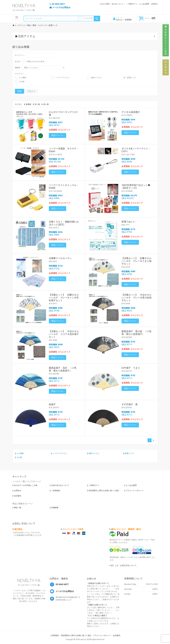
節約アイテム (96, 78)
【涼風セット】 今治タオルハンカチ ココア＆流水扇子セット (64, 334)
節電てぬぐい (128, 222)
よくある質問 (144, 4)
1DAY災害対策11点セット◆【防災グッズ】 (136, 186)
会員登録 (128, 19)
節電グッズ (131, 78)
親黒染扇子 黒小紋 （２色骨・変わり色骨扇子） (136, 333)
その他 (22, 82)
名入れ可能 (88, 18)
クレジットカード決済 (73, 529)
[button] (85, 36)
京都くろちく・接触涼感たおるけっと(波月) (64, 223)
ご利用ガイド (132, 4)
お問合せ (154, 4)
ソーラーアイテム (62, 78)
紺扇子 (52, 404)
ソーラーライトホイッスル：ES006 (64, 186)
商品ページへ (58, 135)
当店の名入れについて (60, 485)
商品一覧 (18, 508)
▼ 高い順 (45, 104)
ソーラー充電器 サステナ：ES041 (64, 150)
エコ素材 (23, 78)
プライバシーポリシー (135, 491)
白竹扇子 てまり (131, 368)
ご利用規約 (56, 491)
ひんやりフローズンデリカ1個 (63, 113)
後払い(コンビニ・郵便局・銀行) (126, 529)
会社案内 (18, 496)
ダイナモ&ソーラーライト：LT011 (136, 150)
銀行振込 (18, 529)
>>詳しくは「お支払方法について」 (123, 565)
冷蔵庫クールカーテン (60, 258)
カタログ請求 (105, 4)
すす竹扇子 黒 (130, 404)
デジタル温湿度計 (131, 112)
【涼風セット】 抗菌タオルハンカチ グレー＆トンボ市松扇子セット (64, 298)
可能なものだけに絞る (35, 61)
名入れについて (117, 4)
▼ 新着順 (27, 104)
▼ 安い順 (36, 104)
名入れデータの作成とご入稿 (26, 485)
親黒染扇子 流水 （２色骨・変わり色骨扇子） (63, 369)
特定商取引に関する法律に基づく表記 (104, 491)
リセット (31, 91)
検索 (20, 91)
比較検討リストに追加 (166, 40)
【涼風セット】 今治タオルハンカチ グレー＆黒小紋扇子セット (136, 298)
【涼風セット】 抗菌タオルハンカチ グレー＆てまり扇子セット (136, 261)
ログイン (119, 19)
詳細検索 (55, 508)
